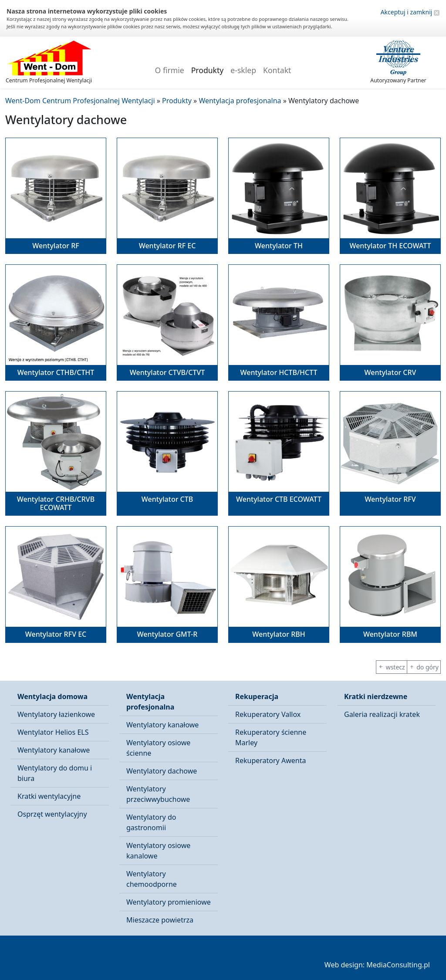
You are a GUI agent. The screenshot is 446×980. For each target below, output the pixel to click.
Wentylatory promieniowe (169, 902)
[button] (56, 196)
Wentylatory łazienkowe (56, 714)
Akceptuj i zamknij (410, 12)
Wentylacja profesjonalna (150, 702)
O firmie (170, 70)
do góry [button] (424, 667)
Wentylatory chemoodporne (152, 879)
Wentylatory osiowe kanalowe (158, 851)
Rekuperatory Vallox (268, 714)
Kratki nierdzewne (376, 696)
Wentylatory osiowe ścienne (158, 748)
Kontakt (277, 70)
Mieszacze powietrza (160, 920)
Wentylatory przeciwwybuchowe (158, 794)
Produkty (208, 70)
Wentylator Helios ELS (53, 732)
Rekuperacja (257, 696)
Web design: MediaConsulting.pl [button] (377, 965)
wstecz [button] (392, 667)
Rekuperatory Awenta (270, 760)
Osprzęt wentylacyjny (52, 814)
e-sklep (243, 70)
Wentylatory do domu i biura (55, 773)
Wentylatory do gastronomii (151, 822)
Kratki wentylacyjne (49, 796)
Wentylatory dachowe (162, 771)
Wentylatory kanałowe (54, 750)
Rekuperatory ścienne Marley (271, 737)
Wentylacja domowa (52, 696)
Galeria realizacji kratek (382, 714)
